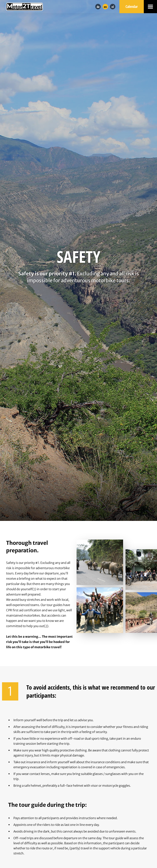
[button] (150, 7)
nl (113, 7)
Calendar (132, 6)
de (98, 7)
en (105, 7)
